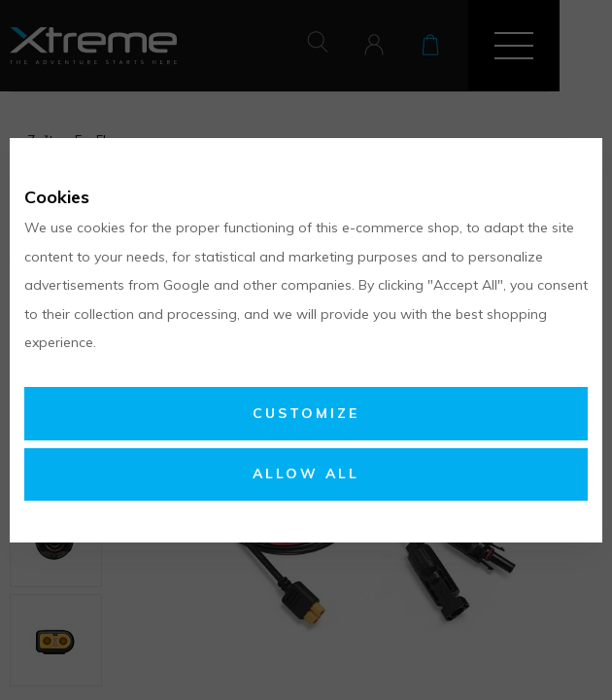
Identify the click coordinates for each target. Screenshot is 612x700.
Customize (306, 413)
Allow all (306, 473)
